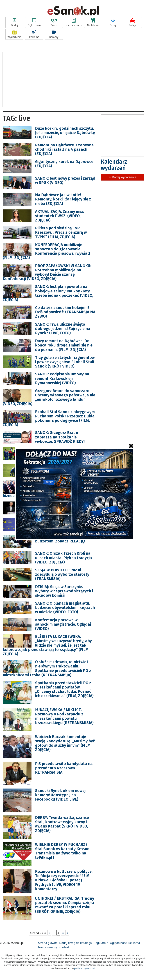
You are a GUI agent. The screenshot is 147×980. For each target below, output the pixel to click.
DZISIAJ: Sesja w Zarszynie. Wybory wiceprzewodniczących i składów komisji (64, 591)
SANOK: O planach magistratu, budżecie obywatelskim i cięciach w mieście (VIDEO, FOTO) (65, 608)
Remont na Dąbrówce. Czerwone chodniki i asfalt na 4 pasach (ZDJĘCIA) (64, 149)
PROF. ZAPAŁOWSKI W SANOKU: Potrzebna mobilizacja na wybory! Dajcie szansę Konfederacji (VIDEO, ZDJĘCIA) (47, 272)
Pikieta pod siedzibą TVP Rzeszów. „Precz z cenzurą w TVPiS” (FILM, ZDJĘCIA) (61, 232)
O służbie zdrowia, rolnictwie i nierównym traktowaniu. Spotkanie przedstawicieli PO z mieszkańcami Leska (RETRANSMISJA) (47, 668)
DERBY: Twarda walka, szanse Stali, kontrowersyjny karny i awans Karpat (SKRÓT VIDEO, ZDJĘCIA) (62, 824)
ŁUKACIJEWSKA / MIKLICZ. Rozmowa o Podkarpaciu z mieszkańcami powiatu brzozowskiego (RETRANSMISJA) (64, 716)
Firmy (113, 22)
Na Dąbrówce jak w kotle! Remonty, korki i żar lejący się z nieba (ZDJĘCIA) (63, 199)
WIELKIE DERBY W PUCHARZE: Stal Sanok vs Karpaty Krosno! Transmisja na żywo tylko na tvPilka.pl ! (63, 851)
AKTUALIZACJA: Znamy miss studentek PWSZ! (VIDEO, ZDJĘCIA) (60, 216)
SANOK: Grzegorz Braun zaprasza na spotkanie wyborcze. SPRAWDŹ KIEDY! (60, 437)
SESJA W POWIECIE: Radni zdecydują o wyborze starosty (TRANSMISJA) (62, 574)
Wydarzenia (14, 34)
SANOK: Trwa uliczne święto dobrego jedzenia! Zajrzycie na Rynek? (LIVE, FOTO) (63, 329)
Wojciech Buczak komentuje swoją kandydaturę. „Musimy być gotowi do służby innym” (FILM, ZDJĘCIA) (65, 743)
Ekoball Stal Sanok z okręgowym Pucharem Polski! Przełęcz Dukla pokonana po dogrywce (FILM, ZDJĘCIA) (49, 418)
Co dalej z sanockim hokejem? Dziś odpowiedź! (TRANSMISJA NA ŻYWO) (65, 312)
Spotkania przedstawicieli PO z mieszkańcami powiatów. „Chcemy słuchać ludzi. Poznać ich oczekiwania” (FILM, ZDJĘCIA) (64, 689)
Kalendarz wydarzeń (114, 165)
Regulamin (101, 943)
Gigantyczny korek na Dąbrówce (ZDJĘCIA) (64, 164)
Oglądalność (118, 943)
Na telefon (93, 22)
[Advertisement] (37, 79)
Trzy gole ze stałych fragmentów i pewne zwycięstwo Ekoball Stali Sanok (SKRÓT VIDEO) (65, 362)
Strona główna (48, 943)
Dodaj (14, 22)
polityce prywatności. (85, 968)
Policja (133, 22)
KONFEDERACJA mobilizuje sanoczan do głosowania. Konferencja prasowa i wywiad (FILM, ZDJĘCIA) (46, 251)
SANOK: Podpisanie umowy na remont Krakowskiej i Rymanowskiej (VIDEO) (62, 378)
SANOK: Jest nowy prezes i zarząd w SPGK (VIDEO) (65, 180)
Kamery (54, 34)
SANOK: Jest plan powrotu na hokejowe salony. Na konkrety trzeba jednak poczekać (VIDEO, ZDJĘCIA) (48, 293)
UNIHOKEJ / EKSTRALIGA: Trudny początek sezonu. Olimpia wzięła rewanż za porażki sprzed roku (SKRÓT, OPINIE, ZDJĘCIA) (65, 905)
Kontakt (64, 947)
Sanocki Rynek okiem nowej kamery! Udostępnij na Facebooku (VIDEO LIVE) (60, 795)
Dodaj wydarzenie (122, 177)
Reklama (34, 34)
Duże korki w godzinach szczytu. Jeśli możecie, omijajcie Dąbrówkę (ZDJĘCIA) (65, 133)
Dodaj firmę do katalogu (76, 943)
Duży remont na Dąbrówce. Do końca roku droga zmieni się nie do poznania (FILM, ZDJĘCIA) (64, 345)
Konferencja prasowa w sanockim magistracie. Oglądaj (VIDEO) (63, 624)
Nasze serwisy (48, 947)
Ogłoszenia (34, 22)
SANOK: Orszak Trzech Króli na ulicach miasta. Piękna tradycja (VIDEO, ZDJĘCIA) (64, 558)
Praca (54, 22)
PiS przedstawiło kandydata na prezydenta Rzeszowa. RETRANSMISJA (64, 768)
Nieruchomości (74, 22)
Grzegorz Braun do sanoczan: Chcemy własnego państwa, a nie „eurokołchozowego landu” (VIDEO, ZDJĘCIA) (49, 397)
